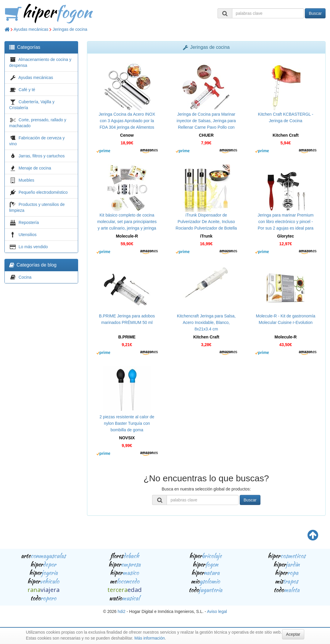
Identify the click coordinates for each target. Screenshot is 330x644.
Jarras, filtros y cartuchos (42, 156)
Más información (150, 638)
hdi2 (121, 611)
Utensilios (28, 235)
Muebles (26, 180)
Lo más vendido (33, 247)
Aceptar (293, 634)
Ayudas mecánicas (31, 29)
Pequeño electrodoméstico (43, 192)
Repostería (29, 222)
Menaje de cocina (35, 168)
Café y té (27, 90)
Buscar (315, 13)
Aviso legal (217, 611)
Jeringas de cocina (70, 29)
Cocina (25, 277)
